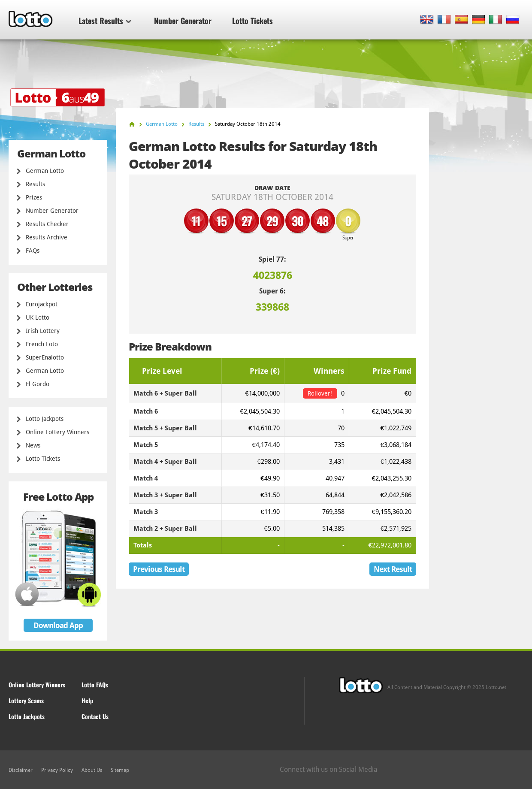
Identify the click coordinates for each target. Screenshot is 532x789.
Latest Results (105, 21)
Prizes (34, 197)
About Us (92, 770)
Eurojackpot (42, 304)
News (33, 445)
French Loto (42, 344)
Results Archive (47, 237)
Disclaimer (21, 770)
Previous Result (159, 569)
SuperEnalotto (45, 357)
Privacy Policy (57, 770)
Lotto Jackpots (45, 419)
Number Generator (183, 21)
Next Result (393, 569)
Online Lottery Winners (57, 432)
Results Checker (47, 224)
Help (87, 700)
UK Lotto (38, 317)
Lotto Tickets (252, 21)
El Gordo (38, 384)
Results (35, 184)
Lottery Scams (26, 700)
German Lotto (45, 171)
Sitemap (120, 770)
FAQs (33, 251)
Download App (58, 625)
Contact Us (95, 716)
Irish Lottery (43, 331)
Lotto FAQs (95, 685)
